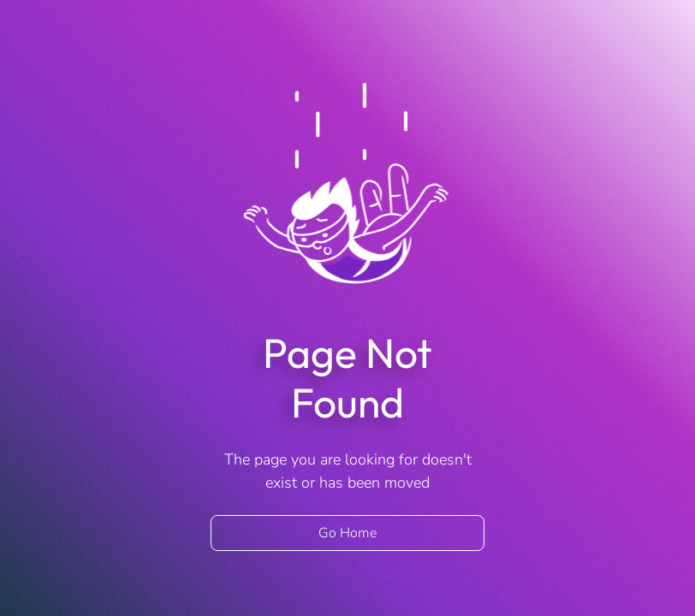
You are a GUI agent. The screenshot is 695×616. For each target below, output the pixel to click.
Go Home (347, 533)
